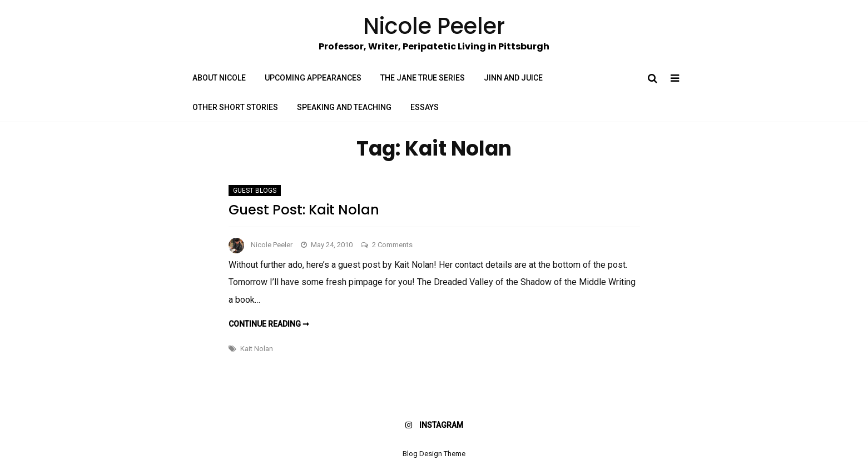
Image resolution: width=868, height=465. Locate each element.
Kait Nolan (257, 349)
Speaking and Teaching (344, 107)
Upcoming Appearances (313, 78)
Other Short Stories (235, 107)
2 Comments (392, 245)
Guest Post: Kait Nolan (304, 210)
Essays (425, 107)
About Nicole (219, 78)
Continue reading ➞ (269, 324)
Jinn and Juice (513, 78)
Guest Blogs (255, 191)
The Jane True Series (423, 78)
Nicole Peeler (272, 245)
